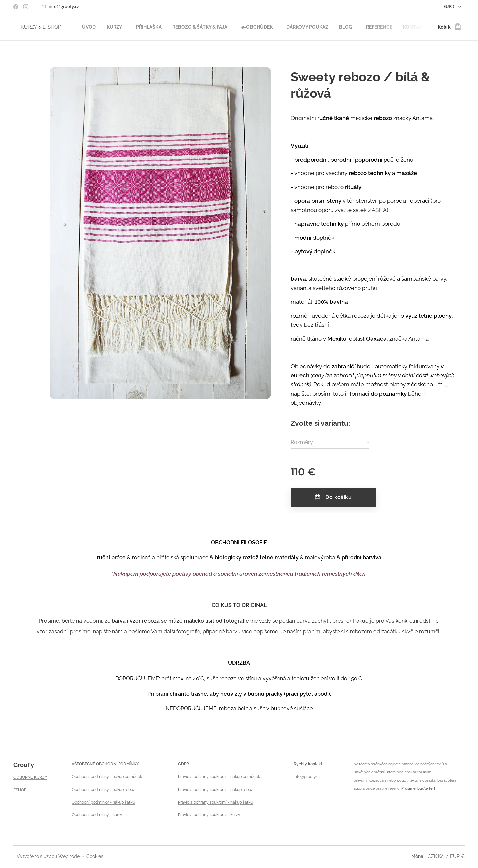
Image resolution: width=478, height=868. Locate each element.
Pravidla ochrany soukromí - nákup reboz (215, 789)
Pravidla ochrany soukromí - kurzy (209, 815)
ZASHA (377, 210)
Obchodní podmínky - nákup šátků (103, 802)
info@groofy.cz (64, 6)
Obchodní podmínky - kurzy (97, 815)
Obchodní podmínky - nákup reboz (103, 789)
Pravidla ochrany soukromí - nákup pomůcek (219, 777)
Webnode (69, 856)
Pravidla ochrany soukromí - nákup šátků (215, 802)
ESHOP (20, 790)
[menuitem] (91, 27)
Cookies (95, 856)
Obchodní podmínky (90, 777)
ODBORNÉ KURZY (30, 777)
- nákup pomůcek (125, 777)
